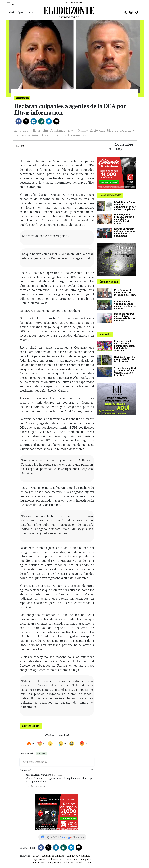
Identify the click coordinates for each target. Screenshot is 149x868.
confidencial (71, 859)
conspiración (54, 863)
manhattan (58, 856)
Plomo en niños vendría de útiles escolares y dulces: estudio (125, 305)
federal (46, 856)
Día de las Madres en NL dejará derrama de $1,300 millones (124, 317)
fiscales (80, 863)
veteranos (85, 856)
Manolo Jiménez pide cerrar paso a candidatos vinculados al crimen (124, 219)
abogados (86, 859)
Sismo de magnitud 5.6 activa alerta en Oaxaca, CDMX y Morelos (125, 372)
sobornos (69, 863)
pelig (89, 863)
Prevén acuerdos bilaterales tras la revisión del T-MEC (125, 293)
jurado (36, 856)
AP (22, 146)
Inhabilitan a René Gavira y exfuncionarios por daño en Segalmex (125, 206)
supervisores (40, 859)
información (56, 859)
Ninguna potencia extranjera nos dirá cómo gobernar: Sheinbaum (125, 232)
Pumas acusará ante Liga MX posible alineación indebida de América (124, 346)
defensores (39, 863)
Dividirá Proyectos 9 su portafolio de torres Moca (125, 359)
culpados (72, 856)
